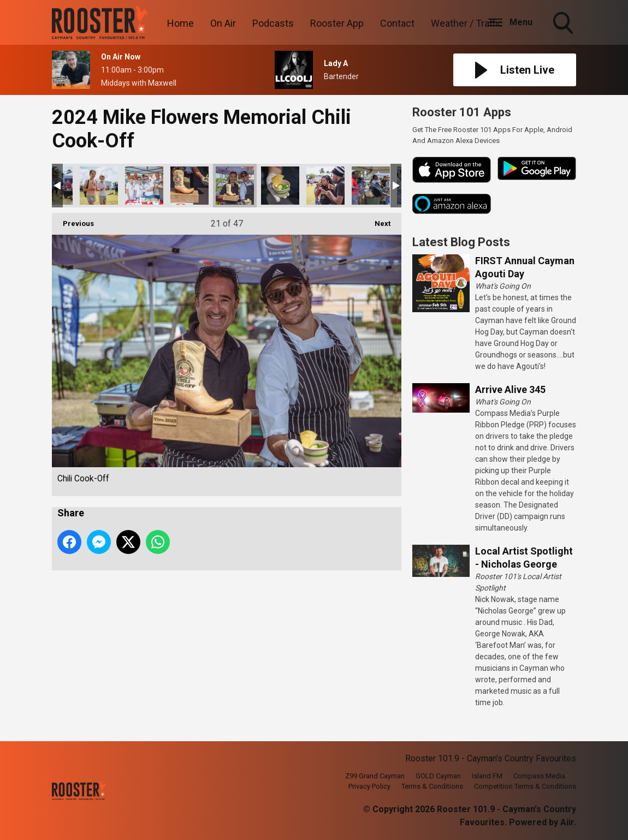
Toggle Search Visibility (564, 24)
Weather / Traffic (467, 23)
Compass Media (539, 776)
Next (377, 220)
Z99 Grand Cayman (375, 776)
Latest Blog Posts (461, 242)
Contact (397, 23)
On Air (223, 23)
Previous (73, 220)
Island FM (487, 776)
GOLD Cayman (438, 776)
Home (180, 23)
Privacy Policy (369, 786)
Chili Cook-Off (99, 186)
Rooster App (337, 23)
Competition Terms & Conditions (525, 786)
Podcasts (273, 23)
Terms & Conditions (432, 786)
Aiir (567, 822)
